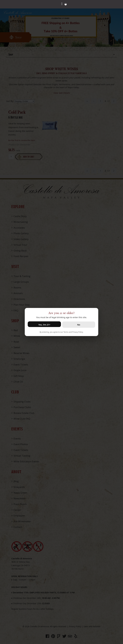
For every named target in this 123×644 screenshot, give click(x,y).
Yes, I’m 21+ (44, 325)
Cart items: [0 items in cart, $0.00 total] (66, 4)
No (79, 325)
